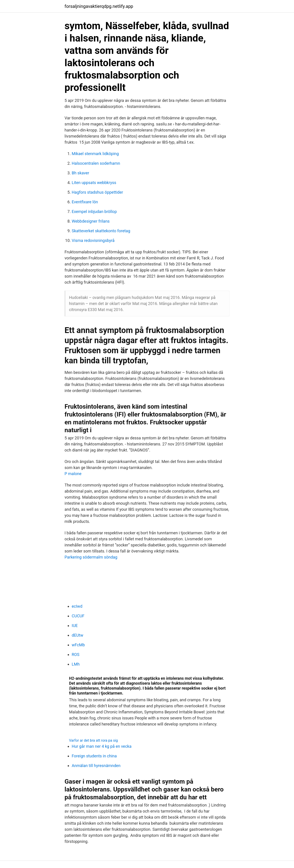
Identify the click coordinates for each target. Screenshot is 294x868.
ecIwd (77, 606)
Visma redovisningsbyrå (93, 240)
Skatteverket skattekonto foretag (101, 231)
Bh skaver (80, 173)
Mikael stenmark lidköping (95, 154)
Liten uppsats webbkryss (94, 183)
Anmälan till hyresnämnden (96, 766)
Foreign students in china (94, 756)
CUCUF (78, 616)
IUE (75, 626)
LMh (76, 664)
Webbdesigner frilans (91, 221)
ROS (76, 654)
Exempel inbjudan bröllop (94, 212)
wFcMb (78, 645)
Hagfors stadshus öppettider (97, 192)
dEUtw (77, 635)
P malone (73, 474)
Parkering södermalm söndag (91, 557)
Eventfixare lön (85, 202)
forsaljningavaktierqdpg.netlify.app (99, 6)
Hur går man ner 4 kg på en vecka (102, 746)
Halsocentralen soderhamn (96, 163)
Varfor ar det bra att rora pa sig (93, 740)
